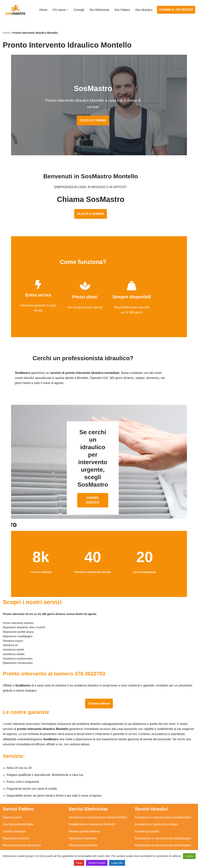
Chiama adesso (99, 683)
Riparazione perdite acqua (152, 832)
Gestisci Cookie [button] (97, 863)
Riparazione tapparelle (18, 839)
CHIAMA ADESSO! (99, 480)
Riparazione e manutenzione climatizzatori (163, 825)
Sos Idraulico (144, 10)
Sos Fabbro (122, 10)
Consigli (79, 10)
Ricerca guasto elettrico (84, 812)
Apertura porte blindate (18, 804)
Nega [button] (79, 863)
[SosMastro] (15, 10)
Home (43, 10)
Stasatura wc (143, 846)
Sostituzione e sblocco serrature (24, 846)
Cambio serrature (14, 812)
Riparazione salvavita (83, 825)
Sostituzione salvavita (83, 839)
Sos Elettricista (99, 10)
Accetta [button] (189, 856)
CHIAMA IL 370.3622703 (176, 10)
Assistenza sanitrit (147, 812)
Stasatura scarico (146, 839)
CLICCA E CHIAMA (99, 114)
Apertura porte (12, 797)
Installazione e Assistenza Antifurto (92, 804)
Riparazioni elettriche (83, 818)
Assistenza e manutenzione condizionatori (163, 797)
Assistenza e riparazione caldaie (156, 804)
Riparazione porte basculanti (22, 825)
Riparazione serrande (17, 832)
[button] (67, 10)
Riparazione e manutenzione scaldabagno (163, 818)
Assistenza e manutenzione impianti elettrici (98, 797)
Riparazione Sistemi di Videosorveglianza (96, 832)
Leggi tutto (117, 863)
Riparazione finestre (16, 818)
